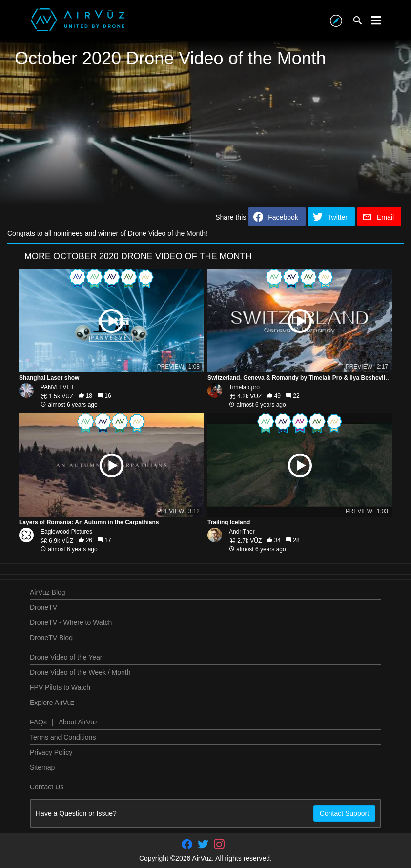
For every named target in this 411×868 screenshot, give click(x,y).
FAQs (38, 722)
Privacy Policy (51, 752)
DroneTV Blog (51, 638)
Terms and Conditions (63, 737)
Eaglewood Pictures (66, 532)
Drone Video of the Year (66, 657)
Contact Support (344, 813)
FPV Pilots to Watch (60, 687)
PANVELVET (57, 387)
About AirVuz (78, 722)
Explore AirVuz (52, 703)
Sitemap (42, 767)
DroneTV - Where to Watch (71, 622)
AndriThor (242, 532)
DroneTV (43, 607)
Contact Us (47, 787)
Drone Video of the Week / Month (80, 672)
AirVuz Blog (48, 592)
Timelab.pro (244, 387)
